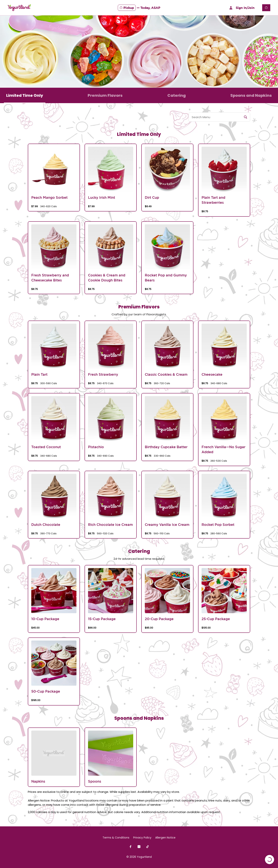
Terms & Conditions (116, 838)
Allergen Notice (165, 838)
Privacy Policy (142, 838)
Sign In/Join (241, 8)
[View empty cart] (266, 8)
